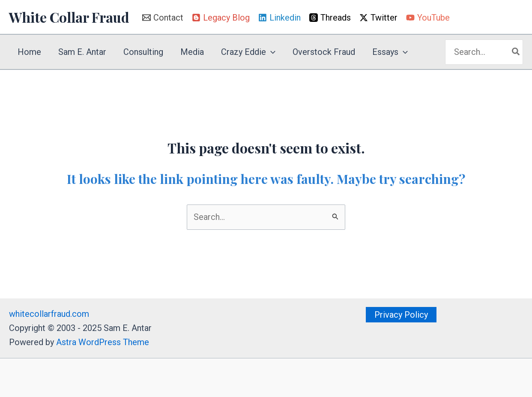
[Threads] (330, 18)
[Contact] (163, 18)
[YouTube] (428, 18)
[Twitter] (378, 18)
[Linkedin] (279, 18)
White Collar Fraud (69, 17)
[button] (401, 315)
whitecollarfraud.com (49, 314)
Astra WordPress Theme (103, 342)
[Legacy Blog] (221, 18)
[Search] (516, 52)
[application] (271, 52)
